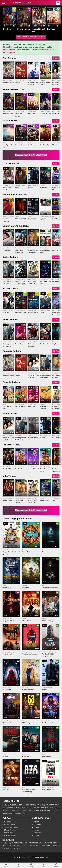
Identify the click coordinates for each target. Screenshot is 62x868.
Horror (36, 830)
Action (36, 822)
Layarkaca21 (26, 857)
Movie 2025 (9, 833)
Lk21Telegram (9, 50)
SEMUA (56, 58)
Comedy (37, 825)
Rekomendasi (10, 836)
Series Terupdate (11, 827)
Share (56, 865)
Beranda (8, 822)
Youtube (46, 50)
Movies (31, 865)
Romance (38, 833)
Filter (43, 865)
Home (6, 865)
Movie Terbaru (10, 825)
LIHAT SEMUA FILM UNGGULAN (31, 37)
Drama (37, 827)
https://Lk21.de (10, 47)
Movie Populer (10, 830)
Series (19, 865)
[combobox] (34, 3)
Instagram (10, 53)
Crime (36, 836)
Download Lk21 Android (31, 155)
